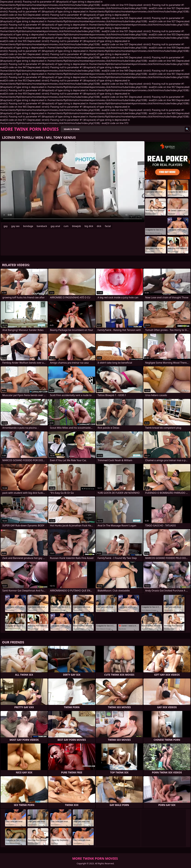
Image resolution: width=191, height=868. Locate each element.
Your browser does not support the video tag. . (73, 182)
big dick (89, 226)
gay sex (15, 226)
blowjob (77, 226)
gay (6, 226)
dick (99, 226)
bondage (28, 226)
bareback (42, 226)
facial (108, 226)
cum (66, 226)
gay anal (55, 226)
